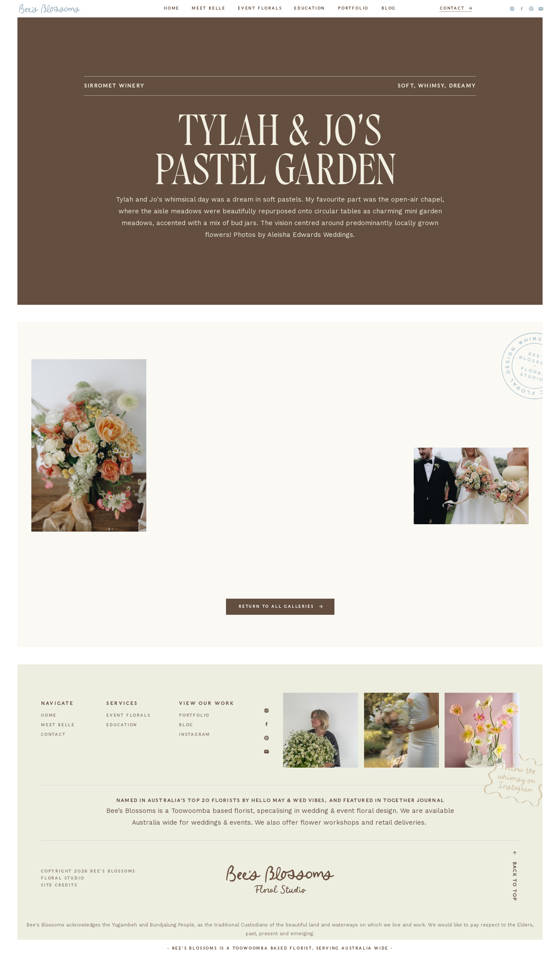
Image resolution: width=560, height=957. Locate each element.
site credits (59, 885)
